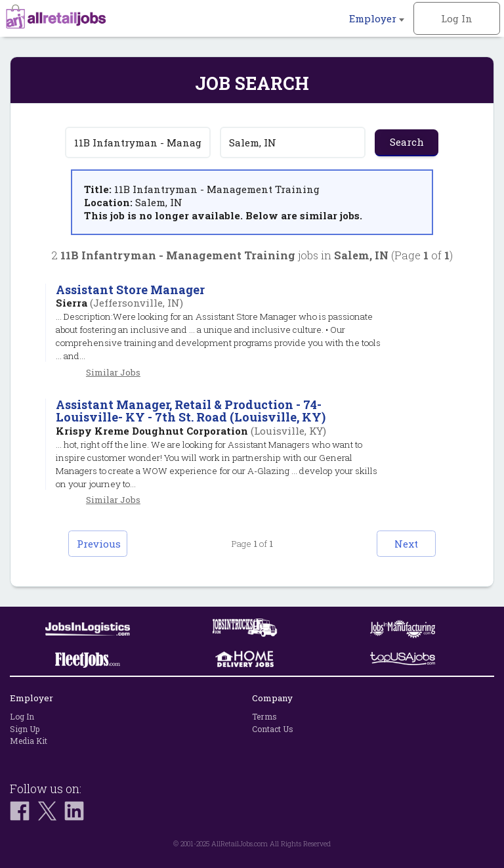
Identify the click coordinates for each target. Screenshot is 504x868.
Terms (264, 716)
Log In (457, 18)
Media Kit (29, 741)
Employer (377, 18)
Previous (99, 544)
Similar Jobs (113, 372)
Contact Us (273, 729)
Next (406, 544)
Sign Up (25, 729)
